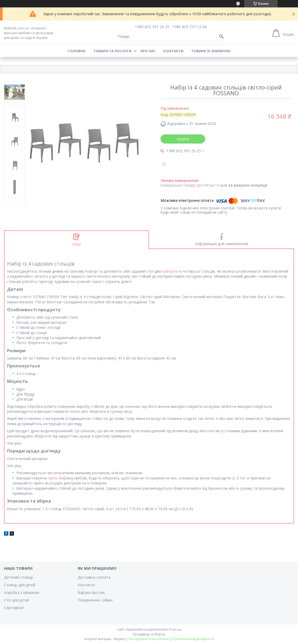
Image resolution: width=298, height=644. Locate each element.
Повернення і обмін (95, 600)
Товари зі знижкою (211, 51)
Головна (77, 51)
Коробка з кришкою (22, 592)
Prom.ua (175, 629)
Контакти (173, 51)
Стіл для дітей (16, 600)
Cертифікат (14, 608)
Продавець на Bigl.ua (149, 634)
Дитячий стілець (19, 577)
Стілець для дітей (20, 585)
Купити (183, 139)
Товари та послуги (112, 51)
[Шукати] (221, 36)
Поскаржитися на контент (149, 639)
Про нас (148, 51)
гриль (53, 478)
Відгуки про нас (91, 592)
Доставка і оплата (94, 577)
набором (170, 271)
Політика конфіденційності (193, 639)
